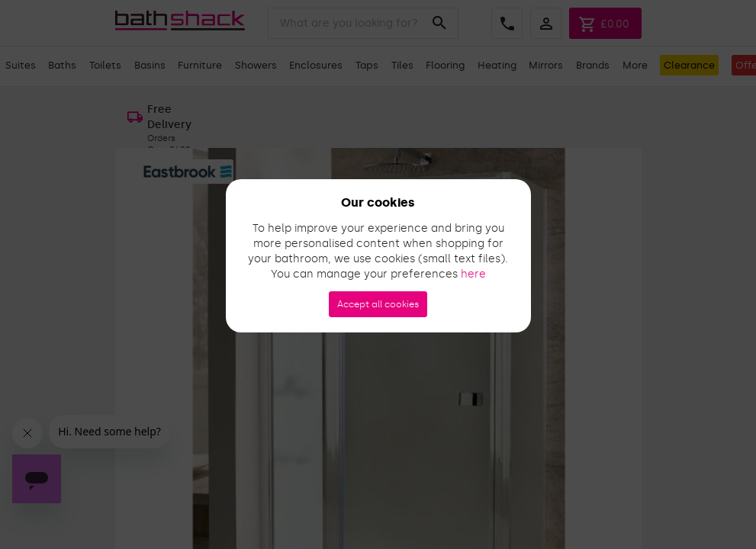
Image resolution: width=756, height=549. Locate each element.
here (473, 274)
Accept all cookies (378, 304)
